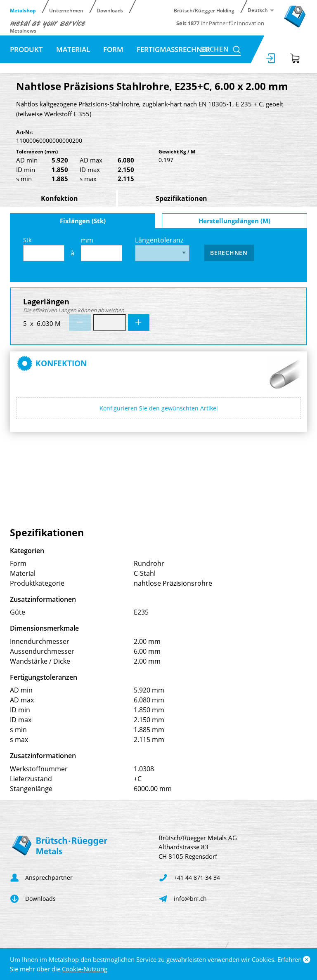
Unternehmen (66, 10)
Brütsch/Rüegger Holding (204, 10)
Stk (44, 249)
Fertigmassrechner (173, 49)
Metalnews (23, 30)
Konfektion (59, 198)
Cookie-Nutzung (85, 969)
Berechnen (229, 253)
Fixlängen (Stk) (83, 221)
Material (73, 49)
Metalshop (23, 10)
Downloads (110, 10)
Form (113, 49)
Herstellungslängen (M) (234, 221)
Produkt (26, 49)
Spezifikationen (181, 198)
